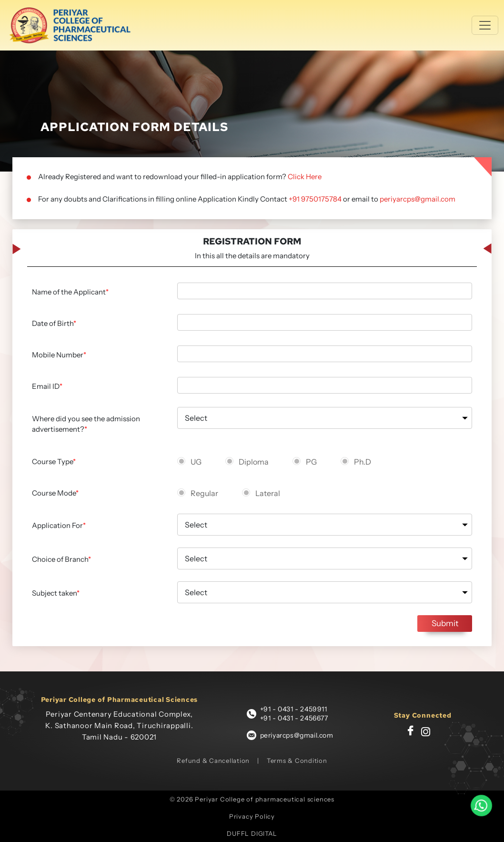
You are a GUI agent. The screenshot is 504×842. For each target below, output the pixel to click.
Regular (204, 493)
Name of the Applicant (70, 292)
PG (311, 462)
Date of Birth (54, 323)
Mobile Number (59, 355)
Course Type (54, 462)
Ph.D (363, 462)
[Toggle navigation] (485, 25)
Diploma (254, 462)
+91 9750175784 (315, 199)
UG (196, 462)
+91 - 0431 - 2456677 (294, 718)
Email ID (47, 386)
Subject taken (56, 593)
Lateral (268, 493)
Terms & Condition (297, 761)
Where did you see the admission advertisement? (86, 424)
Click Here (305, 177)
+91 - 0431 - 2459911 (294, 709)
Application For (59, 525)
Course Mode (55, 493)
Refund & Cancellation (213, 761)
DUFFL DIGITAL (252, 833)
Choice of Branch (61, 559)
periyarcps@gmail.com (418, 199)
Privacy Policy (252, 816)
